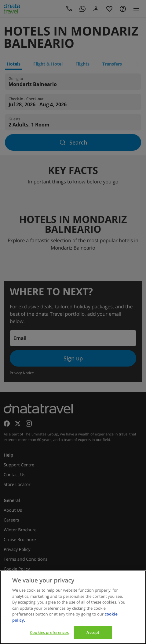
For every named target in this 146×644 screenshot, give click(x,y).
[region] (73, 607)
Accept (93, 632)
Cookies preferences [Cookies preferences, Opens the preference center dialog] (49, 632)
